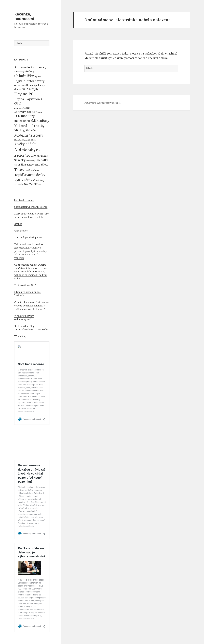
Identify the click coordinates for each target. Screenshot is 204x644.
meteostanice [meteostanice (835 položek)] (23, 121)
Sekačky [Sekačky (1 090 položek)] (20, 160)
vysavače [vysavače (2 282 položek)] (21, 180)
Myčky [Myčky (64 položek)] (34, 140)
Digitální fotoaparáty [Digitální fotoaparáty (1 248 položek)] (29, 81)
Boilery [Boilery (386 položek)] (30, 71)
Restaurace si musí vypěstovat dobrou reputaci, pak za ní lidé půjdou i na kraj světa (31, 273)
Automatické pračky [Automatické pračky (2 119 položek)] (30, 67)
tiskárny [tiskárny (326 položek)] (34, 170)
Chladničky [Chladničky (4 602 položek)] (24, 76)
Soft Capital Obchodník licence (31, 207)
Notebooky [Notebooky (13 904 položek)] (25, 149)
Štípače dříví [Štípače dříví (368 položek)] (22, 184)
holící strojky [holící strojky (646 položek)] (30, 89)
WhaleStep (20, 336)
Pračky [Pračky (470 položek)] (44, 156)
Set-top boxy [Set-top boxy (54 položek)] (30, 161)
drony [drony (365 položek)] (18, 89)
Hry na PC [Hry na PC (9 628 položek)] (24, 94)
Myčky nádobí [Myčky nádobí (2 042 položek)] (25, 144)
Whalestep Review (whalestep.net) (24, 318)
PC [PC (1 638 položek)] (38, 150)
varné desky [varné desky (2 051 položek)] (36, 175)
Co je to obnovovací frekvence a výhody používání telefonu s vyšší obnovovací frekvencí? (31, 306)
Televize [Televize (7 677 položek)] (22, 169)
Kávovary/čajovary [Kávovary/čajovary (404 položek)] (26, 112)
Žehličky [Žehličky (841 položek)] (35, 184)
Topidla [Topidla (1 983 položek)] (20, 175)
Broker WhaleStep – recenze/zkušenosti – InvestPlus (31, 328)
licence (18, 224)
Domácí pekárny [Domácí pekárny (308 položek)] (35, 85)
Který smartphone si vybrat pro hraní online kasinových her (31, 215)
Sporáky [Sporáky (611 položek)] (20, 165)
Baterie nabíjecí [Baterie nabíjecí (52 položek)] (20, 72)
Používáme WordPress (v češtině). (103, 103)
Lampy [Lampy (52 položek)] (39, 112)
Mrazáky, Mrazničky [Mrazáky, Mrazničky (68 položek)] (23, 140)
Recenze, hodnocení (24, 16)
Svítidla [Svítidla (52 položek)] (36, 165)
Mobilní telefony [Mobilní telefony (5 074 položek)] (29, 135)
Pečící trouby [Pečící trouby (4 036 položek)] (26, 155)
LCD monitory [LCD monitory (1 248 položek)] (24, 116)
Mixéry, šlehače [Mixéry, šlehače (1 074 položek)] (25, 130)
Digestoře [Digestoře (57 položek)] (38, 77)
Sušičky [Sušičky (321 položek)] (29, 165)
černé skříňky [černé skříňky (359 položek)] (37, 180)
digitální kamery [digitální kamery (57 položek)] (20, 85)
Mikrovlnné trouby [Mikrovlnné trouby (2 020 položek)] (29, 126)
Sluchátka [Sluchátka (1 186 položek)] (42, 160)
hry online (37, 244)
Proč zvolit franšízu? (25, 285)
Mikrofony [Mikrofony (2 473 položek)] (41, 121)
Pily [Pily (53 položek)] (38, 156)
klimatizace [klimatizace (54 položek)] (18, 108)
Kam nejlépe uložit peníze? (29, 237)
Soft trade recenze (24, 200)
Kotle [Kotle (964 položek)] (26, 108)
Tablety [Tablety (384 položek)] (44, 165)
